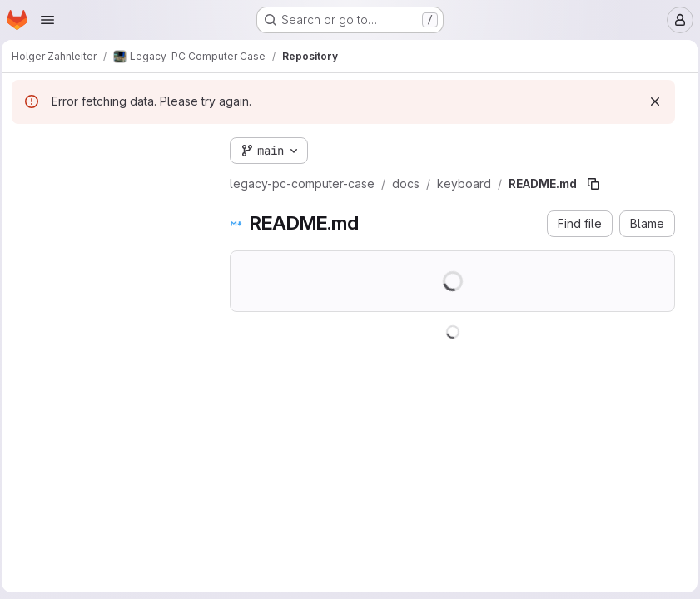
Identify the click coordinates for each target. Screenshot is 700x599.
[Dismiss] (651, 101)
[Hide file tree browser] (30, 147)
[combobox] (112, 180)
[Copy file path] (598, 184)
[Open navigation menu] (47, 20)
